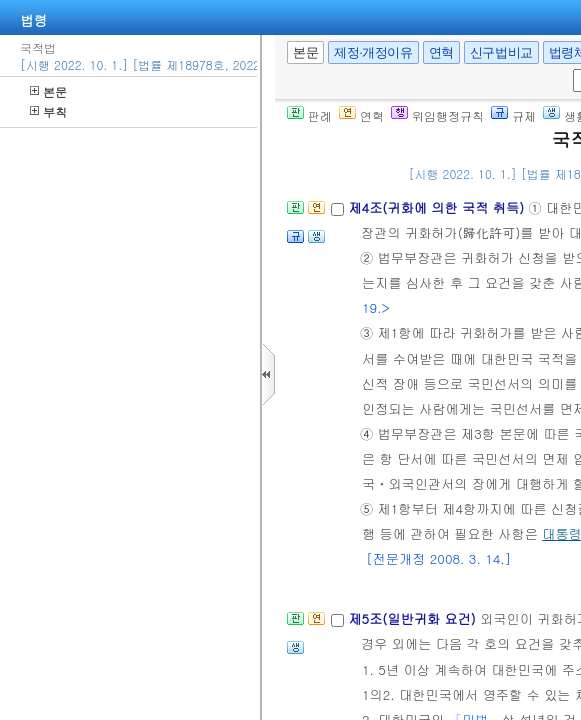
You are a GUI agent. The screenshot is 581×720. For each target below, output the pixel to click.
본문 (48, 91)
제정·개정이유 (373, 52)
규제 (513, 115)
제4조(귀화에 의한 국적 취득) (438, 207)
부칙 (48, 111)
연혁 (441, 52)
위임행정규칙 (437, 115)
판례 (309, 115)
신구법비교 (501, 52)
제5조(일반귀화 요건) (414, 618)
